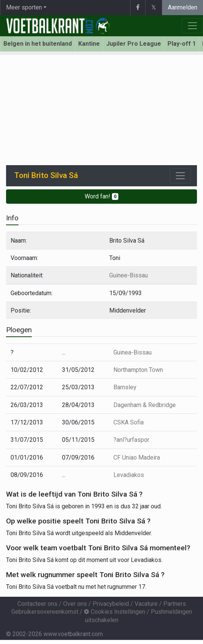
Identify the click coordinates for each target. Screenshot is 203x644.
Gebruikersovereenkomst (45, 612)
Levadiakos (129, 475)
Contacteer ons (37, 604)
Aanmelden (183, 7)
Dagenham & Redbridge (145, 405)
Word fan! (101, 196)
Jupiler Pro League (134, 44)
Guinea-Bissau (132, 352)
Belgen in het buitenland (38, 44)
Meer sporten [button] (24, 7)
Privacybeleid (111, 604)
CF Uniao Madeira (137, 457)
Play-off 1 (182, 44)
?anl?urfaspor (131, 440)
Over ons (75, 604)
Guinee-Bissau (129, 275)
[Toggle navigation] (180, 176)
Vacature (146, 604)
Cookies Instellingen (115, 612)
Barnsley (125, 387)
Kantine (89, 44)
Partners (175, 604)
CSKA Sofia (129, 422)
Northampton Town (138, 370)
